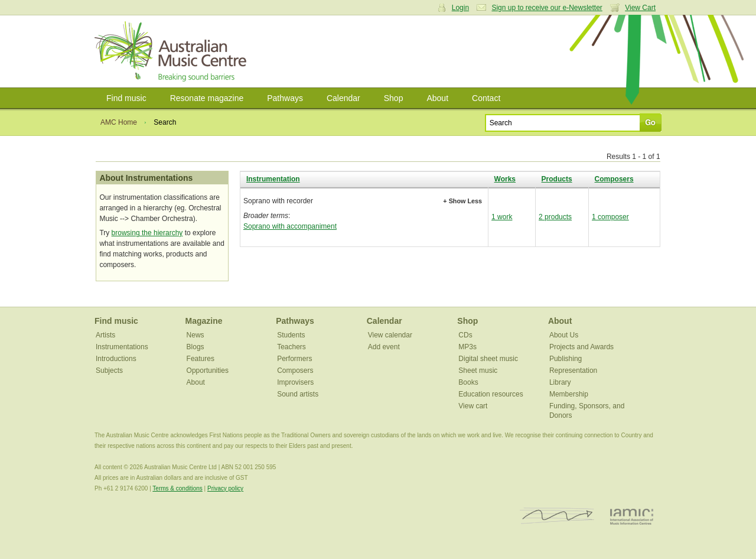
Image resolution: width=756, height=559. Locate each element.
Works (505, 179)
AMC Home (119, 122)
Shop (394, 98)
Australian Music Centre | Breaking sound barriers (173, 51)
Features (201, 359)
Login (460, 8)
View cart (473, 406)
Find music (126, 98)
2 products (555, 217)
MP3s (467, 347)
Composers (614, 179)
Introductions (116, 359)
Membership (569, 394)
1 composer (610, 217)
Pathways (285, 98)
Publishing (566, 359)
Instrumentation (273, 179)
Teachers (291, 347)
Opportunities (208, 370)
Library (560, 382)
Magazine (204, 321)
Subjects (109, 370)
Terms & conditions (177, 488)
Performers (294, 359)
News (195, 335)
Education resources (491, 394)
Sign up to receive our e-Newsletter (547, 8)
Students (291, 335)
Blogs (195, 347)
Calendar (343, 98)
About (437, 98)
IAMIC (632, 516)
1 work (502, 217)
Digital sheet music (488, 359)
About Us (564, 335)
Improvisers (295, 382)
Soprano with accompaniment (290, 226)
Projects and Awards (581, 347)
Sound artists (298, 394)
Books (468, 382)
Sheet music (478, 370)
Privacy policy (225, 488)
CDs (465, 335)
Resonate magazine (207, 98)
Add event (384, 347)
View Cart (640, 8)
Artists (105, 335)
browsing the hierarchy (147, 233)
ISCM (557, 516)
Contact (486, 98)
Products (557, 179)
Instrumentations (122, 347)
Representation (573, 370)
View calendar (390, 335)
